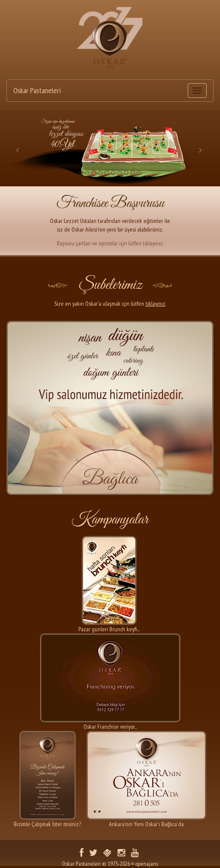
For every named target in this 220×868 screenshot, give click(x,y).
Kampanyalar (110, 520)
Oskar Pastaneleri (37, 90)
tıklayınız (155, 304)
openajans (147, 864)
